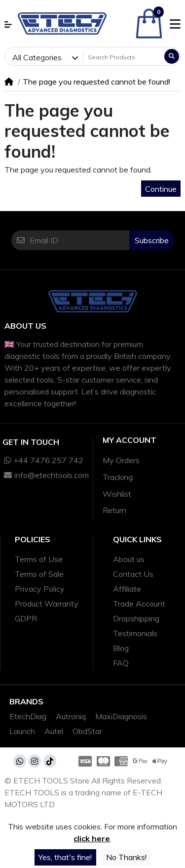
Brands (26, 701)
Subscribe (152, 240)
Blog (121, 648)
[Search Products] (123, 57)
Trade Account (139, 604)
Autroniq (71, 716)
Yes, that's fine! (65, 857)
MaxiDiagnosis (121, 716)
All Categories (37, 57)
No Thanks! (126, 857)
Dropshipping (136, 618)
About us (129, 559)
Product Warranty (47, 604)
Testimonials (135, 633)
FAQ (121, 663)
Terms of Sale (39, 574)
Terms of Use (39, 559)
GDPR (26, 618)
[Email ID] (79, 240)
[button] (8, 24)
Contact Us (133, 574)
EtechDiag (28, 716)
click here (92, 838)
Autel (54, 731)
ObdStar (87, 731)
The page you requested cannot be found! (96, 82)
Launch (22, 731)
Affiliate (127, 589)
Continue (161, 189)
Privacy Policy (40, 589)
